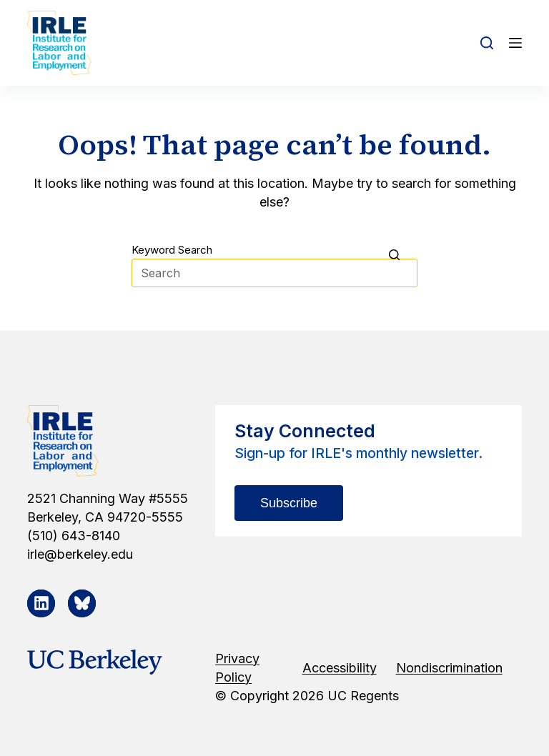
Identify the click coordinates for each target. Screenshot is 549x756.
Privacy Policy (237, 668)
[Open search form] (487, 43)
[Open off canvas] (515, 43)
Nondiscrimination (449, 668)
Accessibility (340, 668)
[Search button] (403, 254)
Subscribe (289, 503)
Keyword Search (172, 250)
